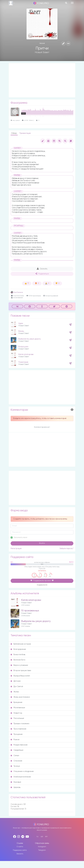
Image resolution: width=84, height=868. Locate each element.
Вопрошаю (23, 347)
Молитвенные (18, 708)
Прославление (18, 729)
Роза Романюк (17, 292)
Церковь (16, 787)
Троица (15, 766)
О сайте (20, 847)
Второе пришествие (21, 671)
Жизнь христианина (20, 697)
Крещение (16, 702)
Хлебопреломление (21, 777)
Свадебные (17, 750)
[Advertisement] (42, 80)
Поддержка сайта (20, 850)
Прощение (17, 734)
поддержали (42, 585)
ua (42, 836)
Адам (21, 323)
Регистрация (16, 549)
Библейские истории (21, 644)
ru (37, 836)
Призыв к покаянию (20, 724)
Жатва (15, 692)
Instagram (42, 847)
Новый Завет (42, 52)
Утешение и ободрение (22, 771)
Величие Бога (18, 660)
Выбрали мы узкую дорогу (30, 339)
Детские (16, 681)
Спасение (16, 761)
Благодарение (18, 649)
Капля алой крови (26, 354)
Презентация (25, 133)
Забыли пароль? (66, 549)
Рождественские (19, 745)
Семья (15, 756)
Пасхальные (17, 718)
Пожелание (23, 362)
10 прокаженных (30, 611)
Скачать (42, 269)
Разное (15, 740)
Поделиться (42, 274)
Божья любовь (18, 655)
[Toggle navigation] (72, 3)
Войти (42, 543)
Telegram (42, 850)
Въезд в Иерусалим (20, 676)
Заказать (20, 854)
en (46, 836)
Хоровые (16, 782)
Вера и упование (19, 665)
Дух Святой (17, 686)
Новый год (16, 713)
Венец (21, 331)
